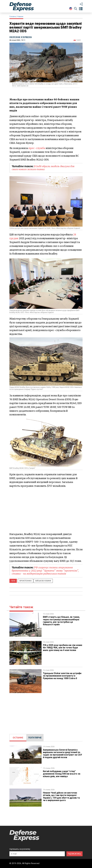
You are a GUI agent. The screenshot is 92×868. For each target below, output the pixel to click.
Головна (13, 17)
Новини (20, 17)
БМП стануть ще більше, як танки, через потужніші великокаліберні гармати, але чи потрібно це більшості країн (61, 621)
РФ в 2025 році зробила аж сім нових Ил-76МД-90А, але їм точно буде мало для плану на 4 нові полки (63, 648)
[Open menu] (81, 9)
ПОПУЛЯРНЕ (35, 738)
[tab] (18, 738)
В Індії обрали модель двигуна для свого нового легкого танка (43, 168)
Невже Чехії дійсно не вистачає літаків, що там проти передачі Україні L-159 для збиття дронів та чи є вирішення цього (61, 797)
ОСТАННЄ (18, 738)
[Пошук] (76, 9)
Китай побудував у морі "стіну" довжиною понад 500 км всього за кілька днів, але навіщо (62, 774)
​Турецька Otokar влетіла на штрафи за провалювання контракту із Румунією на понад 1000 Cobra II (62, 676)
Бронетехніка (25, 581)
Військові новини (43, 581)
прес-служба (37, 148)
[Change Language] (71, 9)
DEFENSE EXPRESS (21, 37)
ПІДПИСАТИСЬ (75, 854)
